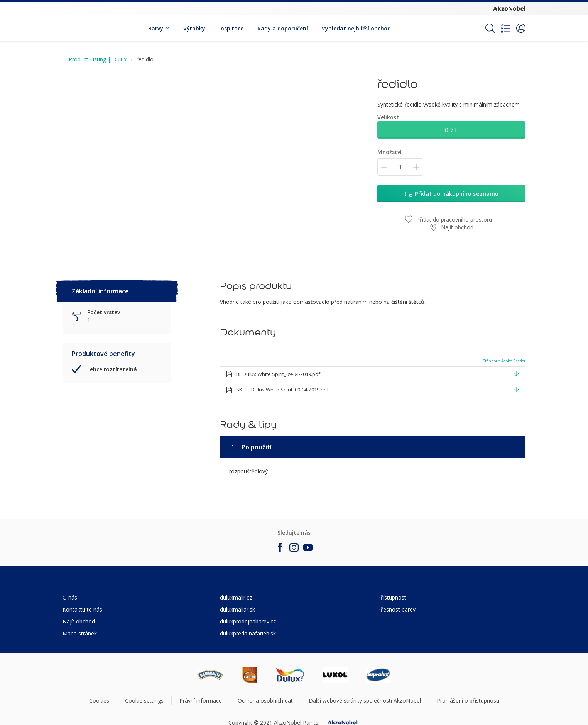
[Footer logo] (210, 675)
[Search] (490, 28)
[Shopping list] (505, 28)
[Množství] (400, 167)
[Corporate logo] (509, 8)
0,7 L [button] (452, 130)
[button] (521, 28)
